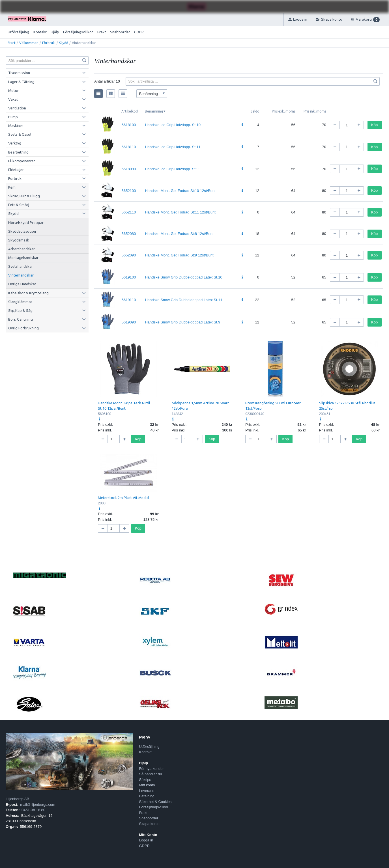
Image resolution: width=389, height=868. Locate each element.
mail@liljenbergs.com (38, 805)
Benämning (154, 111)
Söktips (145, 780)
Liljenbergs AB (17, 799)
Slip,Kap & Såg (20, 310)
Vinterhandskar (21, 275)
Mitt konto (147, 785)
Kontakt (40, 32)
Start (12, 43)
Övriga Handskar (22, 284)
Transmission (19, 73)
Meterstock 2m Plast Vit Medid (123, 498)
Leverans (146, 791)
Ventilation (17, 108)
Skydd (64, 43)
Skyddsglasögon (22, 231)
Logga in (146, 840)
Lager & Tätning (21, 82)
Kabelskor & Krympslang (28, 293)
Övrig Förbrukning (23, 328)
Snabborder (120, 32)
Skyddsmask (19, 240)
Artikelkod (130, 111)
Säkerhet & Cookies (155, 802)
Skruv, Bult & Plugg (24, 196)
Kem (12, 187)
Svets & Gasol (20, 134)
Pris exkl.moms (284, 111)
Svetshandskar (21, 266)
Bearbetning (18, 152)
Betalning (147, 796)
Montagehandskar (23, 258)
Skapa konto (149, 824)
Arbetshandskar (22, 249)
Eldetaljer (16, 170)
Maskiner (16, 126)
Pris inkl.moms (315, 111)
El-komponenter (22, 161)
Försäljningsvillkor (78, 32)
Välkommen (29, 43)
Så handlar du (150, 774)
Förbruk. (49, 43)
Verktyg (15, 143)
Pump (13, 117)
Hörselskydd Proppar (26, 223)
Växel (13, 99)
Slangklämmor (20, 302)
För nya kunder (151, 769)
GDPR (139, 32)
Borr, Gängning (21, 319)
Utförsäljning (18, 32)
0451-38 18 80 (33, 810)
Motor (13, 90)
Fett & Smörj (19, 205)
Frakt (102, 32)
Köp (374, 125)
